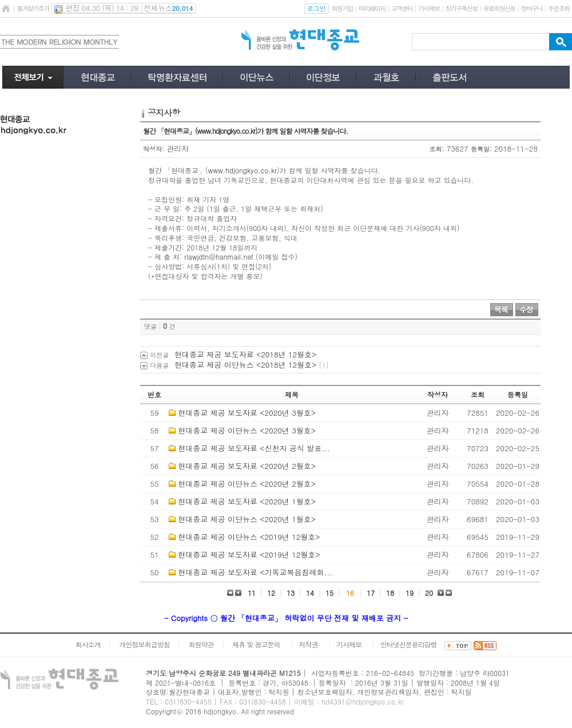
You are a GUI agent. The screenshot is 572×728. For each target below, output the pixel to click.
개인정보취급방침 (145, 644)
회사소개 (88, 644)
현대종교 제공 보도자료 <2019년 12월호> (249, 554)
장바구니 (532, 8)
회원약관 (201, 644)
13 (291, 593)
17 (371, 593)
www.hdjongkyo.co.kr (243, 170)
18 (390, 593)
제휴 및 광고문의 (256, 644)
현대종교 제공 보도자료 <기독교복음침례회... (255, 572)
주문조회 (559, 8)
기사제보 (429, 8)
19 (410, 593)
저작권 (308, 644)
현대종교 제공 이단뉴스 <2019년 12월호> (249, 537)
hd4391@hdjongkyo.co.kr (363, 701)
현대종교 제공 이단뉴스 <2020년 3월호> (247, 430)
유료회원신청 (499, 8)
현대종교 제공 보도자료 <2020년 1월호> (247, 501)
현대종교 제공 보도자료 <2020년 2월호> (247, 466)
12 (271, 593)
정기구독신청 (462, 8)
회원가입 (342, 8)
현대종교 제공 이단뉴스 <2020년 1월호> (247, 519)
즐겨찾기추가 (33, 8)
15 (329, 593)
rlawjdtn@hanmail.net (219, 256)
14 (310, 593)
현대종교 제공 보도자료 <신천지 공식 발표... (254, 448)
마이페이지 (372, 8)
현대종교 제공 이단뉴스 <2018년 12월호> (245, 365)
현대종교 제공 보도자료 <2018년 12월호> (245, 354)
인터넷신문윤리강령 (409, 644)
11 (252, 593)
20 (429, 593)
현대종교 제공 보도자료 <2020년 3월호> (247, 413)
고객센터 (402, 8)
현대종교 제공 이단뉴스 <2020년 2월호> (247, 484)
